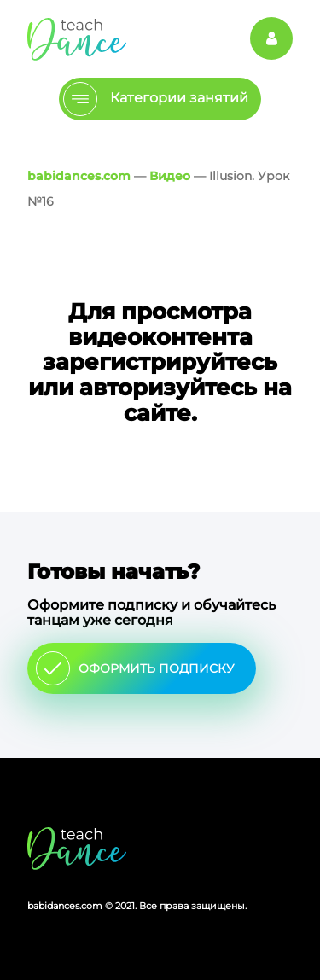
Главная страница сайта (77, 848)
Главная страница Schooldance (77, 39)
